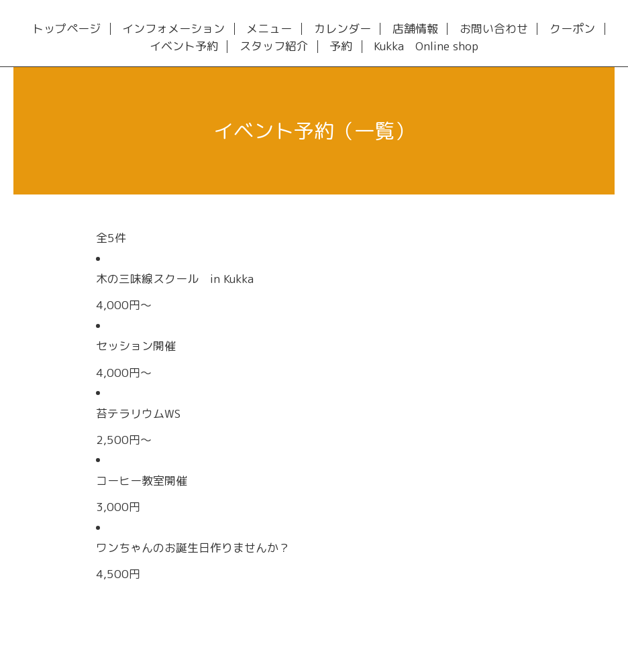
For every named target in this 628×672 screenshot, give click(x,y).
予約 (341, 47)
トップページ (66, 29)
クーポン (572, 29)
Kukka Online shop (426, 47)
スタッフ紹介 (274, 47)
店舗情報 (415, 29)
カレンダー (343, 29)
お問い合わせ (494, 29)
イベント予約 (184, 47)
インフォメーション (173, 29)
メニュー (269, 29)
